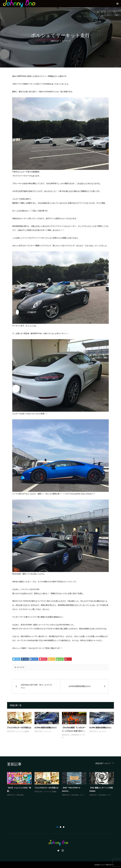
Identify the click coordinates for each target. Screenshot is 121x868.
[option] (62, 784)
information (75, 735)
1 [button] (57, 827)
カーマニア (66, 41)
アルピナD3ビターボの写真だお (19, 728)
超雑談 (27, 731)
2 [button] (60, 827)
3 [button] (64, 827)
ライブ (82, 795)
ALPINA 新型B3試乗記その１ (100, 728)
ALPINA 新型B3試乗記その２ (46, 728)
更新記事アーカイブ (103, 763)
